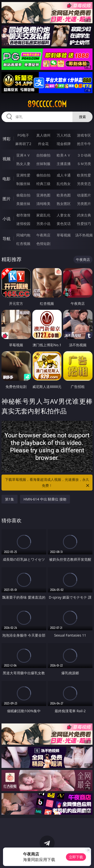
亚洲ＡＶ (23, 155)
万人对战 (64, 135)
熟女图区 (64, 204)
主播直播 (64, 164)
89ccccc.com (47, 104)
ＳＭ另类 (84, 164)
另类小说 (43, 224)
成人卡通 (64, 175)
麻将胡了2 (23, 144)
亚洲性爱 (23, 175)
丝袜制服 (43, 164)
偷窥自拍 (23, 195)
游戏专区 (84, 135)
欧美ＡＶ (64, 155)
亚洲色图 (43, 195)
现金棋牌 (64, 144)
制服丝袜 (23, 184)
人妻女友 (64, 215)
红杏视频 (23, 244)
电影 (7, 179)
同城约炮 (23, 235)
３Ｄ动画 (84, 155)
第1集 (10, 499)
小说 (7, 219)
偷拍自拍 (43, 175)
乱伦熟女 (64, 184)
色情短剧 (43, 244)
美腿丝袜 (23, 204)
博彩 (7, 139)
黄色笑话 (64, 224)
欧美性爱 (84, 175)
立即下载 (76, 857)
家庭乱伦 (43, 215)
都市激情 (23, 215)
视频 (7, 159)
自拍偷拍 (43, 155)
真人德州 (43, 135)
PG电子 (23, 135)
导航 (7, 239)
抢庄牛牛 (84, 144)
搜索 (82, 117)
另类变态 (84, 184)
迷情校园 (23, 224)
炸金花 (43, 144)
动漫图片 (84, 195)
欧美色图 (64, 195)
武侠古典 (84, 215)
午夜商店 (43, 235)
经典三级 (43, 184)
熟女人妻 (23, 164)
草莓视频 (64, 235)
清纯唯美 (43, 204)
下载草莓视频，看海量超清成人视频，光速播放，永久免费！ (48, 483)
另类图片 (84, 204)
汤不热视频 (84, 235)
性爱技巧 (84, 224)
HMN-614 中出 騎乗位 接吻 (45, 499)
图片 (7, 199)
